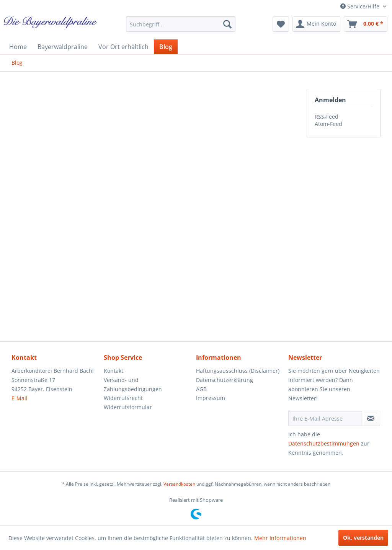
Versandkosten (179, 484)
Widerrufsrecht (123, 398)
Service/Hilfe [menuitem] (361, 6)
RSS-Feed (327, 117)
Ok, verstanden (363, 538)
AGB (201, 389)
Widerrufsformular (128, 407)
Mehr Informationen (280, 538)
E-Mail (20, 398)
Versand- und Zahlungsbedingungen (133, 384)
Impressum (211, 398)
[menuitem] (181, 24)
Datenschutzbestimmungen (324, 443)
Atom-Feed (328, 124)
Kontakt (114, 371)
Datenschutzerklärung (225, 380)
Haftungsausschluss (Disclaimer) (238, 371)
